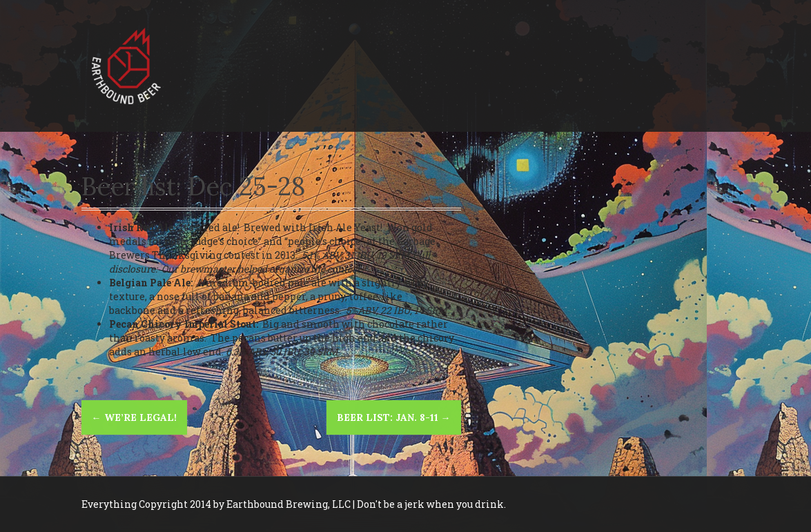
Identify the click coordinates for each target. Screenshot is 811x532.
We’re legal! (134, 417)
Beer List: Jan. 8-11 (394, 417)
